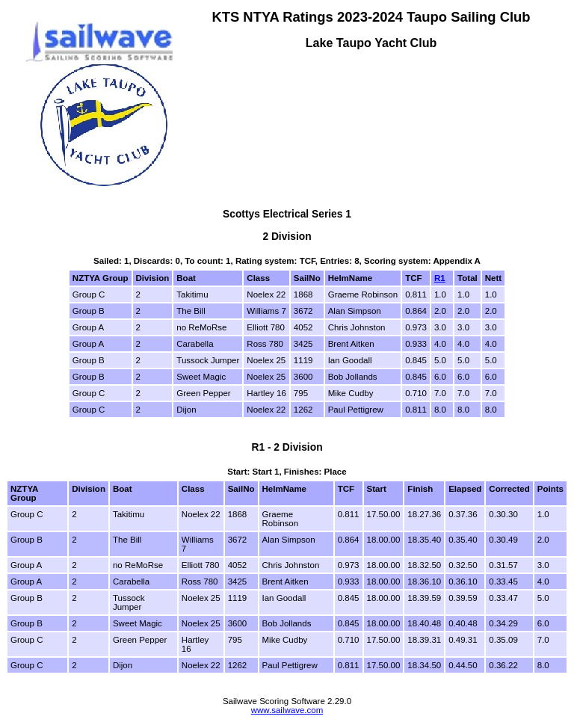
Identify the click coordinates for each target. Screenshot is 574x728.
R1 (440, 278)
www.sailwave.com (287, 710)
